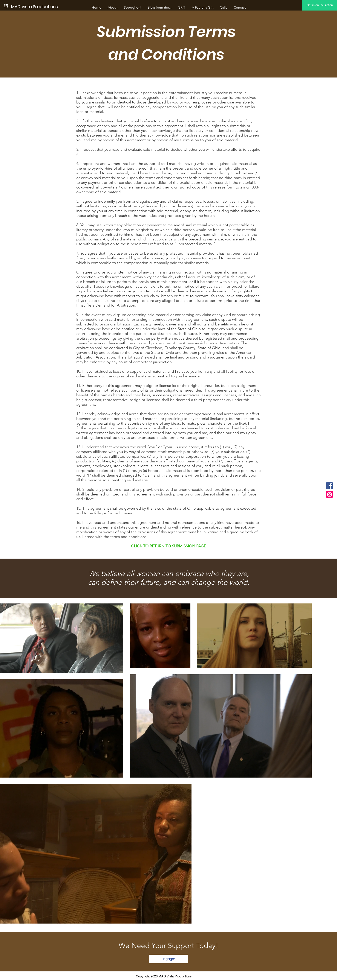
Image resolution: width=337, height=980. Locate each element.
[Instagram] (329, 494)
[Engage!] (168, 959)
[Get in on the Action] (320, 5)
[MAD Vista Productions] (34, 7)
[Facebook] (329, 486)
